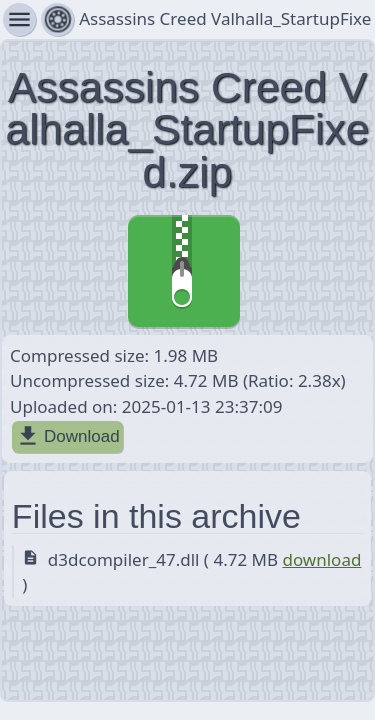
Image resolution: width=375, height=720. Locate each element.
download (321, 559)
